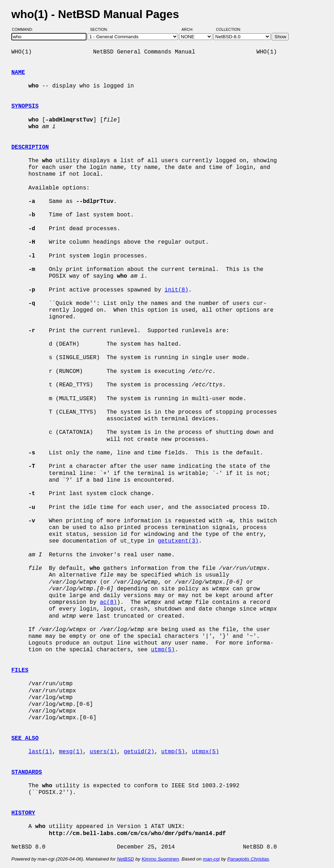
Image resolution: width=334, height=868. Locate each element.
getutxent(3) (178, 541)
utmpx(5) (205, 752)
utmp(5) (163, 650)
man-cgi (211, 859)
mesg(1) (71, 752)
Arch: (191, 29)
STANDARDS (27, 772)
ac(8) (108, 602)
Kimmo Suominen (160, 859)
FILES (20, 670)
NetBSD (126, 859)
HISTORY (23, 813)
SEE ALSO (25, 738)
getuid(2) (139, 752)
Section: (101, 29)
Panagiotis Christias (248, 859)
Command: (25, 29)
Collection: (229, 29)
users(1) (103, 752)
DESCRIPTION (30, 147)
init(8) (176, 290)
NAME (18, 73)
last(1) (40, 752)
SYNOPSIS (25, 106)
